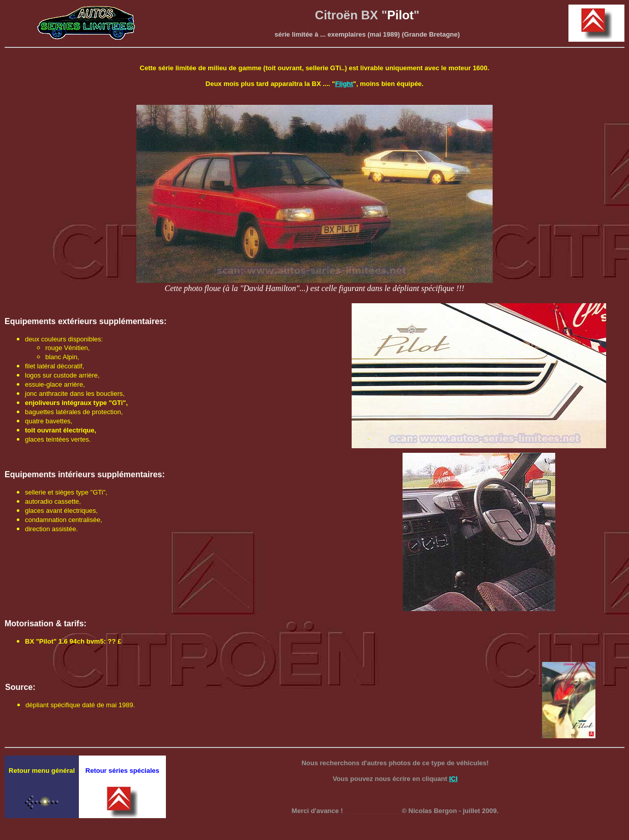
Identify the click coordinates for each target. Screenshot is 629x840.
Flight (344, 84)
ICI (453, 779)
